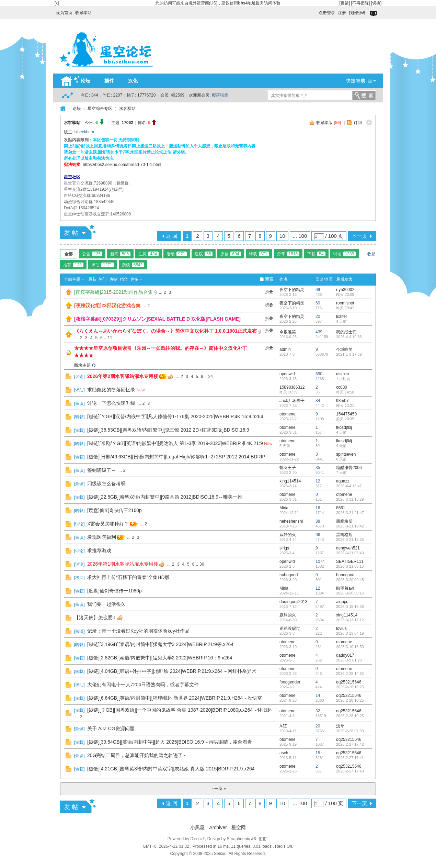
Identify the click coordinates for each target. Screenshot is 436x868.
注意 (148, 254)
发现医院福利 (102, 537)
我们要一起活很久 (106, 604)
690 (319, 374)
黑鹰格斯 (344, 521)
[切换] (376, 3)
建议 (204, 254)
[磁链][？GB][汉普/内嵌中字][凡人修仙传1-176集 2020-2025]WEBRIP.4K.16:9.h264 (175, 416)
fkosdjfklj (344, 427)
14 (318, 695)
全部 (69, 254)
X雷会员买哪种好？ (108, 524)
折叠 (269, 292)
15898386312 (292, 387)
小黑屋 (197, 827)
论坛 (85, 81)
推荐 (73, 265)
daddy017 (345, 655)
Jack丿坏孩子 (292, 401)
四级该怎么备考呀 (106, 483)
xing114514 (290, 481)
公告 (92, 254)
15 (318, 753)
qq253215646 (349, 682)
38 (318, 521)
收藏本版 (329, 123)
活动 (177, 254)
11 (110, 338)
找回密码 (357, 13)
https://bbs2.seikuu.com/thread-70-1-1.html (122, 165)
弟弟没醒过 (290, 628)
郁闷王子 (288, 468)
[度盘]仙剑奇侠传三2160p (114, 510)
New (140, 390)
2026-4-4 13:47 (349, 486)
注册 (342, 13)
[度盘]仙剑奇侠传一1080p (114, 591)
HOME (63, 109)
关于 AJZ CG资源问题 (111, 728)
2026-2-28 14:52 (350, 674)
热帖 (113, 279)
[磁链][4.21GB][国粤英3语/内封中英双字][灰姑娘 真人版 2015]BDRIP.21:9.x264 (171, 769)
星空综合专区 (100, 109)
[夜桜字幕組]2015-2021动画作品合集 (113, 292)
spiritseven (346, 454)
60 (318, 303)
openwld (287, 374)
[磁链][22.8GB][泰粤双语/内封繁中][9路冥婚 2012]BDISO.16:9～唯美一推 (165, 497)
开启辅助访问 (315, 11)
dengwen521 (348, 548)
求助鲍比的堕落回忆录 (111, 390)
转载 (259, 254)
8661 (341, 508)
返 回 (172, 236)
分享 (288, 254)
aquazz (343, 481)
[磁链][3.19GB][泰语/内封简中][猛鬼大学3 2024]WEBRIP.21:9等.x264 (160, 644)
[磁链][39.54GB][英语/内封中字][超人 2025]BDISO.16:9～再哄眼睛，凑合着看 (170, 742)
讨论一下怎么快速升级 (111, 403)
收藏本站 (83, 13)
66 (318, 535)
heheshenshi (291, 521)
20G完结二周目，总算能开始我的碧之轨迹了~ (136, 755)
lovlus (341, 628)
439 (319, 332)
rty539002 (345, 290)
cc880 (342, 387)
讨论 (345, 254)
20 (318, 316)
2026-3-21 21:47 (350, 513)
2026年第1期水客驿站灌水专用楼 (123, 564)
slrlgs (284, 548)
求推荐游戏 (99, 550)
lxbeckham (84, 132)
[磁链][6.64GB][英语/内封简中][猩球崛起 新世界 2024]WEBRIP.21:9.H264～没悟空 (175, 698)
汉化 (133, 81)
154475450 (346, 414)
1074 (320, 561)
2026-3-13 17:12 (350, 620)
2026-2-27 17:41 (350, 758)
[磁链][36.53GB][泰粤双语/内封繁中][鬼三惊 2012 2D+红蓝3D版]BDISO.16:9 (168, 430)
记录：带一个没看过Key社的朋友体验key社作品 (138, 631)
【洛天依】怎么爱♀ (95, 617)
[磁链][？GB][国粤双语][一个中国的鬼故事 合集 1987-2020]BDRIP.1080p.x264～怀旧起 (180, 710)
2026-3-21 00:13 (350, 566)
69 (318, 290)
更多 (134, 279)
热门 (103, 279)
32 (318, 711)
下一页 (359, 236)
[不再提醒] (361, 3)
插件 (109, 81)
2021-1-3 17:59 (349, 354)
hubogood (289, 575)
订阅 (358, 123)
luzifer (342, 316)
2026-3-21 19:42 (350, 526)
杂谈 (133, 265)
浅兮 (340, 726)
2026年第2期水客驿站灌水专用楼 (123, 376)
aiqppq (342, 602)
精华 (124, 279)
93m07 (342, 401)
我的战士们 (346, 332)
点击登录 (327, 13)
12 (318, 481)
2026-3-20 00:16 (350, 593)
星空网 (239, 827)
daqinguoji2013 (293, 602)
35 (318, 468)
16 (318, 508)
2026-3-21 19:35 (350, 539)
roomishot (345, 303)
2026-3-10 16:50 (350, 647)
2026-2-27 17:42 (350, 744)
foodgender (290, 682)
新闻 (120, 254)
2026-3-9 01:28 (349, 660)
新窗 (269, 279)
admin (285, 349)
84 (318, 401)
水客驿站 (127, 109)
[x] (57, 3)
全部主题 (72, 279)
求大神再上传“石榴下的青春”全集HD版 (128, 577)
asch (284, 753)
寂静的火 (288, 535)
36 (202, 564)
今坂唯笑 (288, 332)
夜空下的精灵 (292, 290)
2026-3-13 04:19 (350, 633)
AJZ (283, 726)
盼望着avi (345, 588)
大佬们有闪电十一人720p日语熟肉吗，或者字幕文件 (143, 685)
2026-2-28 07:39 (350, 731)
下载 (316, 254)
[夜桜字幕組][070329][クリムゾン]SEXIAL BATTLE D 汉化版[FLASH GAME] (157, 319)
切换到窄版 (374, 14)
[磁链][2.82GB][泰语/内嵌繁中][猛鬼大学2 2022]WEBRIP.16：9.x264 (160, 658)
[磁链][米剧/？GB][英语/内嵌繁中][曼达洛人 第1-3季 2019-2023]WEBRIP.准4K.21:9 (175, 443)
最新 (92, 279)
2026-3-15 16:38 (350, 607)
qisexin (342, 374)
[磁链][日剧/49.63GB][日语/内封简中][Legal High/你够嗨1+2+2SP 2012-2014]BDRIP (176, 457)
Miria (284, 508)
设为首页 (64, 13)
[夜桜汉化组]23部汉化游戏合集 (107, 305)
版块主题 (82, 365)
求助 (103, 265)
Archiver (218, 827)
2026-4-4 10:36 (349, 337)
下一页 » (218, 789)
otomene (288, 414)
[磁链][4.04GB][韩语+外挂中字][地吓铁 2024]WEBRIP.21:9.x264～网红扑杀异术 (172, 671)
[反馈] (345, 3)
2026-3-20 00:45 (350, 580)
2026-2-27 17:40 (350, 771)
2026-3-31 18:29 (350, 499)
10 (282, 236)
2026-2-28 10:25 (350, 687)
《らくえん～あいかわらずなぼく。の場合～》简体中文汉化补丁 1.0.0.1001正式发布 (165, 331)
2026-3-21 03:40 (350, 553)
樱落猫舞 (220, 95)
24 (210, 377)
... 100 (300, 236)
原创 (231, 254)
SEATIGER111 (350, 561)
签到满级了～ (102, 470)
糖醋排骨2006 (349, 468)
